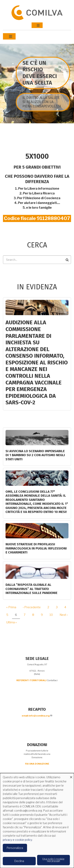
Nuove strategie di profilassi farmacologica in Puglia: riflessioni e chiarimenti (36, 548)
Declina (19, 861)
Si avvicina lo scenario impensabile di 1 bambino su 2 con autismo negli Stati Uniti (35, 455)
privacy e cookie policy (17, 840)
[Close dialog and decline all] (71, 776)
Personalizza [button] (15, 848)
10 (53, 615)
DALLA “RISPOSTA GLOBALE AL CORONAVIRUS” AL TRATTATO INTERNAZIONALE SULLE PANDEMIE (31, 589)
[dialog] (37, 821)
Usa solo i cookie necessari (53, 860)
